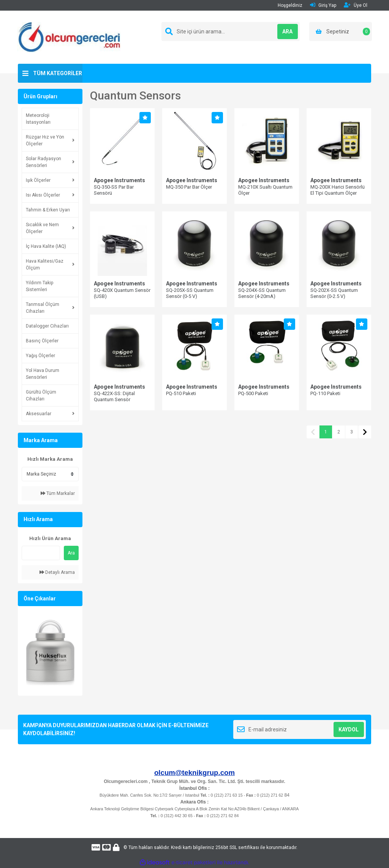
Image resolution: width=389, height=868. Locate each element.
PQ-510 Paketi (181, 393)
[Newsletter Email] (300, 729)
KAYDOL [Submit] (349, 729)
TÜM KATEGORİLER (58, 73)
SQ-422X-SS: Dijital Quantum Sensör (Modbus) (114, 399)
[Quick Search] (41, 553)
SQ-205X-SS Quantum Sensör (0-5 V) (190, 293)
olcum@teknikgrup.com (194, 773)
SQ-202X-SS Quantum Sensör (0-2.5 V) (334, 293)
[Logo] (69, 37)
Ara (71, 553)
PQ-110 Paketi (325, 393)
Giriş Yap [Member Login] (323, 5)
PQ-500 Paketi (253, 393)
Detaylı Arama (57, 572)
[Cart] (341, 32)
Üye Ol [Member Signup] (356, 5)
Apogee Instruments (119, 180)
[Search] (231, 32)
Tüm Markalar (58, 493)
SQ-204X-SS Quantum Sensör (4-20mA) (262, 293)
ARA (283, 32)
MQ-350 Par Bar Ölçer (189, 187)
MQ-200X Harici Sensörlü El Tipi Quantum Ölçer (338, 190)
